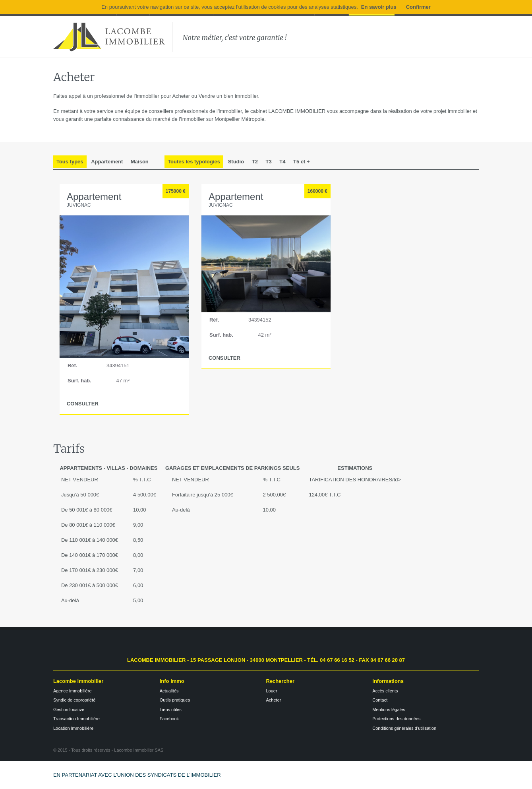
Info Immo (172, 681)
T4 (282, 162)
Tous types (70, 162)
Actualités (169, 691)
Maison (140, 162)
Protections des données (396, 719)
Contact (380, 700)
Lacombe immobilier (78, 681)
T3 (269, 162)
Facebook (169, 719)
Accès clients (385, 691)
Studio (236, 162)
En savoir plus (379, 7)
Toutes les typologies (194, 162)
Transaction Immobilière (76, 719)
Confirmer (418, 7)
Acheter (274, 700)
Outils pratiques (175, 700)
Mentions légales (389, 710)
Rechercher (281, 681)
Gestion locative (69, 710)
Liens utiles (171, 710)
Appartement (107, 162)
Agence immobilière (73, 691)
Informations (388, 681)
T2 (255, 162)
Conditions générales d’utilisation (404, 728)
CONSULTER (83, 404)
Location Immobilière (74, 728)
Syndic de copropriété (74, 700)
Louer (272, 691)
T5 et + (302, 162)
